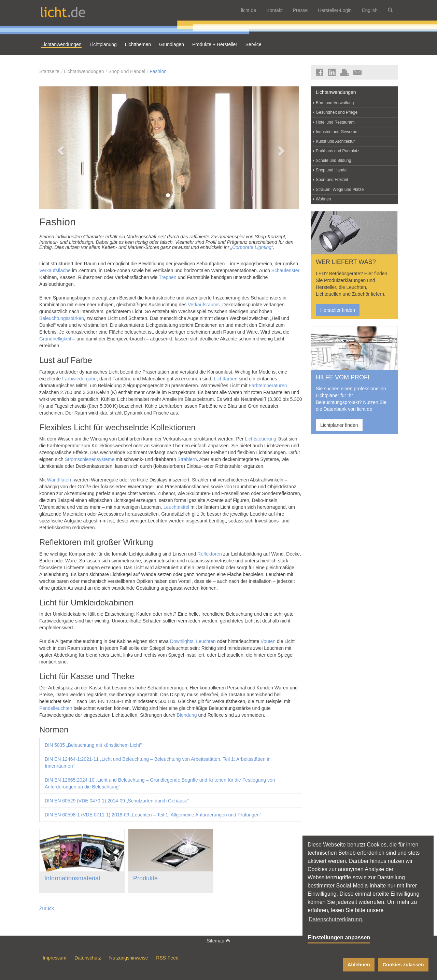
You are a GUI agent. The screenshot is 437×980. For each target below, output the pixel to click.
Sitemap (218, 941)
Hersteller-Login (335, 10)
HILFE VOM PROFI (343, 377)
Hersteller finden (338, 310)
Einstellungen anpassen (339, 937)
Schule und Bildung (333, 160)
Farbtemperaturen (268, 386)
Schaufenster (285, 270)
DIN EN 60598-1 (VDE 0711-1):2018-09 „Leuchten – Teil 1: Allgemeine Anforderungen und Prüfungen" (153, 815)
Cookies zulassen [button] (403, 965)
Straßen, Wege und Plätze (340, 190)
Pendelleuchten (56, 708)
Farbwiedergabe (79, 379)
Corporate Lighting (252, 247)
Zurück (47, 908)
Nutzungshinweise (129, 958)
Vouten (268, 641)
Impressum (54, 958)
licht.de (249, 10)
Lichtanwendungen (84, 71)
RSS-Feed (167, 958)
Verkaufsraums (204, 305)
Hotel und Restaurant (335, 122)
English (370, 10)
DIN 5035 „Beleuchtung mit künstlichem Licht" (93, 745)
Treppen (168, 277)
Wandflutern (60, 480)
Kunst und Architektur (335, 141)
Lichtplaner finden (339, 425)
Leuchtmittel (176, 507)
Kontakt (274, 10)
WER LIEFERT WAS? (346, 262)
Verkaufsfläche (55, 270)
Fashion (158, 71)
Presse (300, 10)
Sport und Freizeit (332, 180)
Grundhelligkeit (55, 339)
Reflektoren (210, 554)
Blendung (187, 715)
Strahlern (187, 459)
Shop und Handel (127, 71)
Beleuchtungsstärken (62, 318)
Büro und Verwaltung (335, 103)
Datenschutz (88, 958)
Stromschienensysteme (90, 459)
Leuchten (206, 641)
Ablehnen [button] (359, 965)
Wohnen (323, 199)
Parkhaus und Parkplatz (337, 151)
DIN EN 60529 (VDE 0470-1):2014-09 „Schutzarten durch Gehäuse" (117, 801)
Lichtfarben (225, 379)
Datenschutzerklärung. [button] (336, 919)
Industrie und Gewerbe (336, 132)
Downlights (182, 641)
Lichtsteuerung (260, 439)
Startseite (49, 71)
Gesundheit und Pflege (337, 112)
